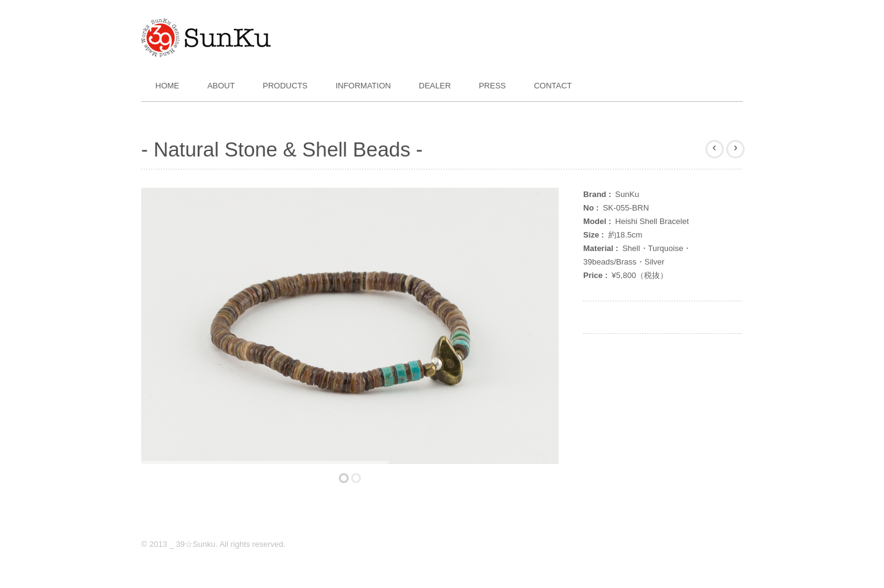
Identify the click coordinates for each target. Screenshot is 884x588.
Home (167, 86)
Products (285, 86)
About (221, 86)
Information (363, 86)
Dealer (435, 86)
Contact (553, 86)
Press (492, 86)
